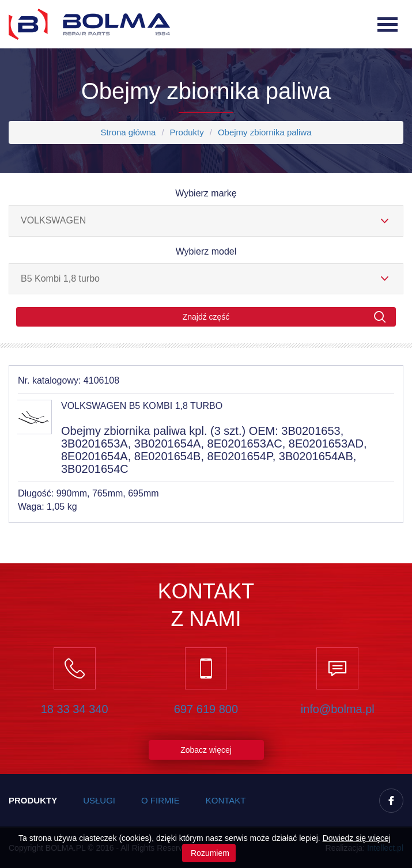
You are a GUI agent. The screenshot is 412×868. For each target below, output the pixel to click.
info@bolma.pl (338, 709)
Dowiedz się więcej (357, 838)
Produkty (187, 132)
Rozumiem (209, 853)
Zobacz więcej (206, 750)
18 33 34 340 (75, 709)
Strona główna (128, 132)
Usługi (99, 800)
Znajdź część (284, 317)
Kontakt (226, 800)
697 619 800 (206, 709)
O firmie (160, 800)
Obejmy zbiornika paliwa (265, 132)
